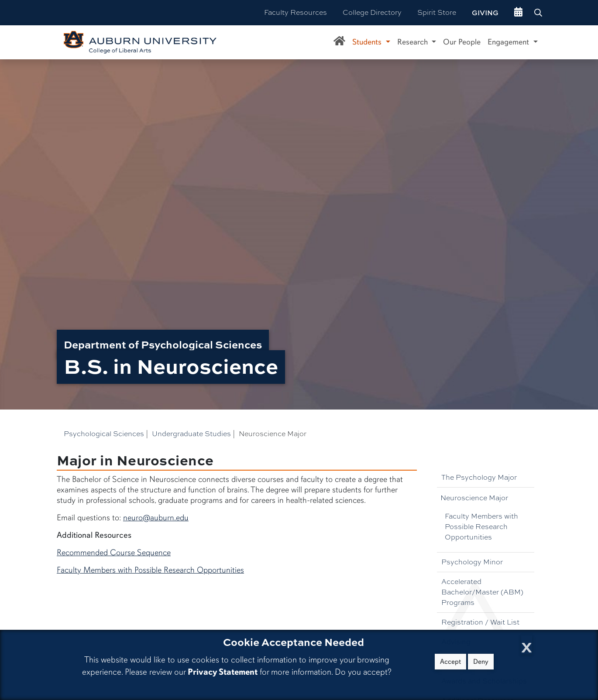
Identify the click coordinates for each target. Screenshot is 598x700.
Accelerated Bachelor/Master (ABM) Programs (482, 592)
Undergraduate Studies (191, 434)
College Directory (372, 12)
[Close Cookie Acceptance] (527, 645)
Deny (481, 662)
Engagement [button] (509, 42)
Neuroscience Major (474, 498)
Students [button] (368, 42)
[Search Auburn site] (539, 13)
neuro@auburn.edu (156, 518)
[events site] (518, 13)
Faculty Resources (296, 12)
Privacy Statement (223, 672)
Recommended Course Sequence (114, 553)
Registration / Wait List (480, 622)
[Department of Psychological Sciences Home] (339, 42)
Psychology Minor (472, 562)
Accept (450, 662)
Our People (462, 42)
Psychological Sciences (104, 434)
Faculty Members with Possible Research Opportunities (481, 527)
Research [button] (414, 42)
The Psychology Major (479, 477)
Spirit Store (437, 12)
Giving (485, 13)
